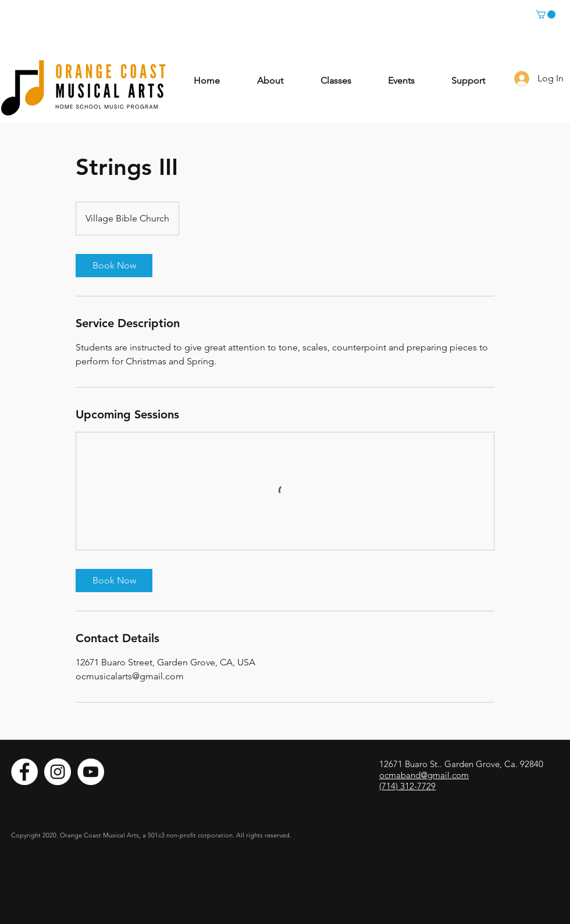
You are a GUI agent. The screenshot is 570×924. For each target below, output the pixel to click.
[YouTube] (91, 772)
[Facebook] (24, 772)
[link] (114, 266)
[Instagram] (58, 772)
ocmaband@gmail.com (424, 775)
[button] (546, 15)
